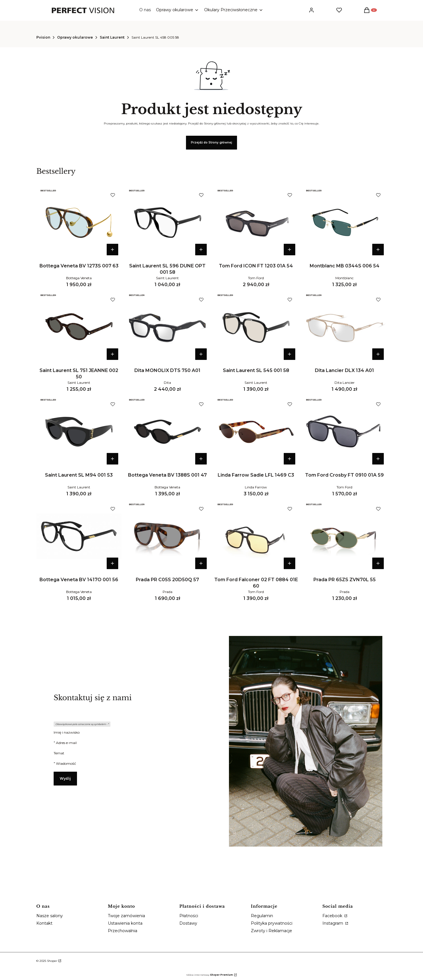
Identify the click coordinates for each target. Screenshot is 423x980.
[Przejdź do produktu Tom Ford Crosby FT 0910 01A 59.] (344, 432)
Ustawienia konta (125, 923)
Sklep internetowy (210, 975)
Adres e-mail (66, 743)
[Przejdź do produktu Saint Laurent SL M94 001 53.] (79, 432)
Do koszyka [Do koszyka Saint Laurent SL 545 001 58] (289, 354)
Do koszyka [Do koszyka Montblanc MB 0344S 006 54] (378, 250)
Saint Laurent (112, 37)
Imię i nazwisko (67, 732)
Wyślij (65, 778)
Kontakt (44, 923)
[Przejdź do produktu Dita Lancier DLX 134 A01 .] (344, 327)
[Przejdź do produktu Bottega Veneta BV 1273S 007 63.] (79, 222)
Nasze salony (50, 916)
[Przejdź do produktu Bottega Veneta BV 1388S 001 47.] (167, 432)
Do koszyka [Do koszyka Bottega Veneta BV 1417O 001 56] (112, 563)
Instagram (333, 923)
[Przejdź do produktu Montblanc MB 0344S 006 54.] (344, 222)
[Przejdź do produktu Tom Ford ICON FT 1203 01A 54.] (256, 222)
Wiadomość (66, 763)
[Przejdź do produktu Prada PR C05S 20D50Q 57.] (167, 536)
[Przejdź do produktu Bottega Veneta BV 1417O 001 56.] (79, 536)
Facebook (333, 916)
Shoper (52, 961)
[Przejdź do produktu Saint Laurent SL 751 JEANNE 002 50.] (79, 327)
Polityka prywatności (272, 923)
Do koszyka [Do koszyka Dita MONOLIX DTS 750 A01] (201, 354)
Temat (59, 753)
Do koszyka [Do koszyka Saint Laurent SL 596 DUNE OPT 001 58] (201, 250)
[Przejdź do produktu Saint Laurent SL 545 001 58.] (256, 327)
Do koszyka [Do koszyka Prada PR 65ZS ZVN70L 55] (378, 563)
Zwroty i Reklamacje (271, 931)
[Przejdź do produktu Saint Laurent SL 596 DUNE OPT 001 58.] (167, 222)
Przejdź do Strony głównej (211, 142)
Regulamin (262, 916)
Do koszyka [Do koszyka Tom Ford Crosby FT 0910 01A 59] (378, 459)
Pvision (43, 37)
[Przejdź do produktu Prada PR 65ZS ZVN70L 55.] (344, 536)
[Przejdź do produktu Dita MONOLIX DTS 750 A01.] (167, 327)
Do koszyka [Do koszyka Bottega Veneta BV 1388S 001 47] (201, 459)
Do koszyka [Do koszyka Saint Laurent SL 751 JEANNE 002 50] (112, 354)
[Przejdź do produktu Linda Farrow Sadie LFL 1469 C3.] (256, 432)
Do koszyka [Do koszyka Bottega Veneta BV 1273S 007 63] (112, 250)
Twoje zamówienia (126, 916)
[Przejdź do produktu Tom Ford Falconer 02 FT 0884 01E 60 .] (256, 536)
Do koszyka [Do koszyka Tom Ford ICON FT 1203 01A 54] (289, 250)
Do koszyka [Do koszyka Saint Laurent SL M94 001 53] (112, 459)
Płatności (189, 916)
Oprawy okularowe (75, 37)
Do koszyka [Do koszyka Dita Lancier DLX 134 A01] (378, 354)
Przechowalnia (123, 931)
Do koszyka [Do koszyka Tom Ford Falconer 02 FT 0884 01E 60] (289, 563)
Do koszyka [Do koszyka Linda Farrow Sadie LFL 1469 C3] (289, 459)
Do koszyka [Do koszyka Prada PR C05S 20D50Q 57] (201, 563)
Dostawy (188, 923)
